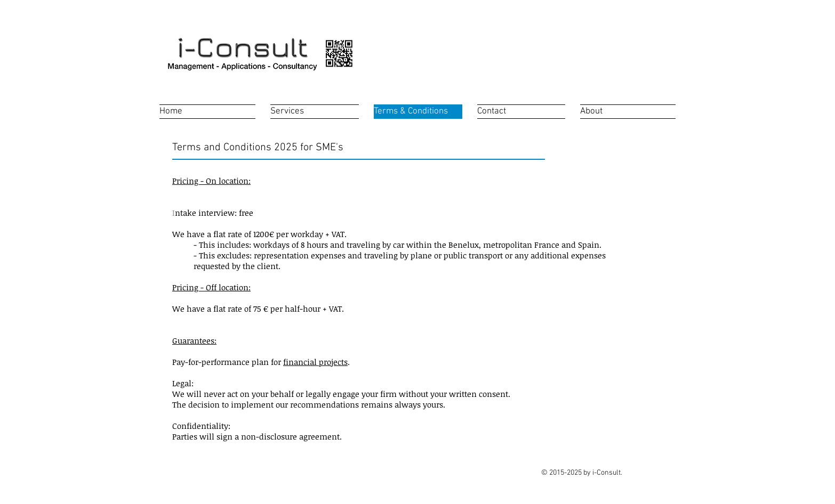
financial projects (315, 362)
